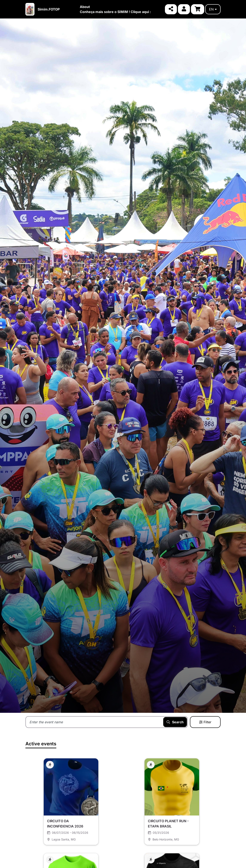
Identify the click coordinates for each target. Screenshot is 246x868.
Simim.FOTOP (49, 9)
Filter (205, 722)
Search (175, 722)
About (85, 7)
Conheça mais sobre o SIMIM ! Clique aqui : (115, 12)
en (213, 9)
